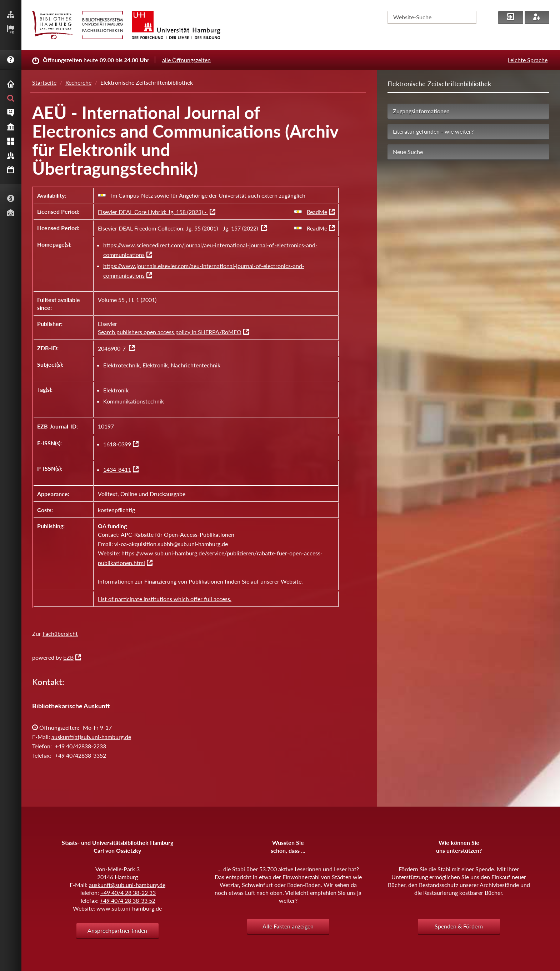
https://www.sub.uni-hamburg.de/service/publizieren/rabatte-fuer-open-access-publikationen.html (210, 558)
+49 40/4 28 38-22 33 (128, 893)
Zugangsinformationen (421, 111)
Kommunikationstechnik (134, 401)
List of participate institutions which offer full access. (165, 599)
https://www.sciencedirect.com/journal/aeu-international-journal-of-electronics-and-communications (210, 250)
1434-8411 (117, 469)
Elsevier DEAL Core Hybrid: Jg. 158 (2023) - (153, 212)
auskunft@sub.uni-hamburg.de (127, 885)
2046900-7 (112, 348)
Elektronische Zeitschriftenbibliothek (439, 84)
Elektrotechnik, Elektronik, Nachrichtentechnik (162, 365)
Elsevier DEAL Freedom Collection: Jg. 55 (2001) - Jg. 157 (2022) (179, 228)
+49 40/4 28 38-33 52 (128, 900)
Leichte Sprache (528, 60)
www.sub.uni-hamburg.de (129, 908)
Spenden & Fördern (459, 926)
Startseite (44, 82)
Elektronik (116, 390)
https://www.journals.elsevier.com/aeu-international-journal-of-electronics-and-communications (204, 271)
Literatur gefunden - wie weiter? (433, 131)
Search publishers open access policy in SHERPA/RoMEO (170, 332)
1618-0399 (117, 444)
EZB (68, 657)
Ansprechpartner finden (117, 930)
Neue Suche (408, 152)
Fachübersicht (60, 633)
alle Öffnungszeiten (186, 60)
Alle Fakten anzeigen (288, 926)
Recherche (78, 82)
